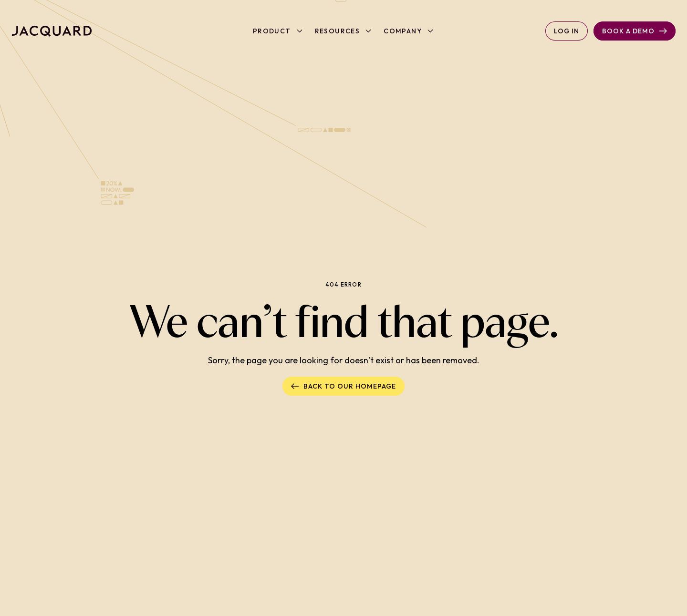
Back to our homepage (343, 386)
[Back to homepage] (52, 31)
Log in (567, 31)
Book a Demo (635, 31)
